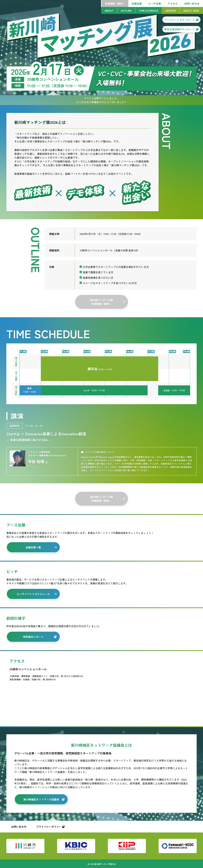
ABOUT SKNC (191, 10)
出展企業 (137, 3)
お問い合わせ (192, 3)
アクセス (173, 3)
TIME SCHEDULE (149, 10)
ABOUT (109, 10)
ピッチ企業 (155, 3)
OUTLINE (126, 10)
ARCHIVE (171, 10)
